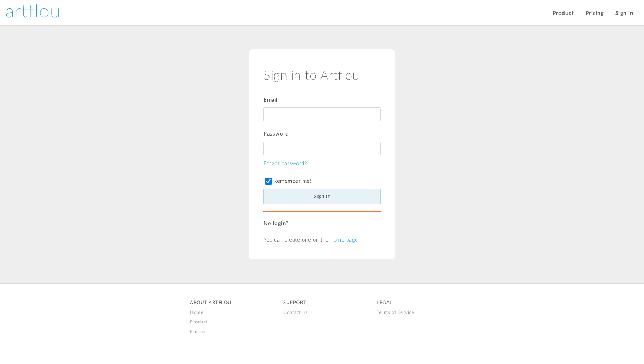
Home (197, 312)
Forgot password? (285, 164)
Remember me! (287, 181)
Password (276, 134)
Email (271, 100)
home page (344, 240)
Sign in (625, 13)
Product (563, 13)
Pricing (595, 13)
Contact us (295, 312)
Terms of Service (395, 312)
